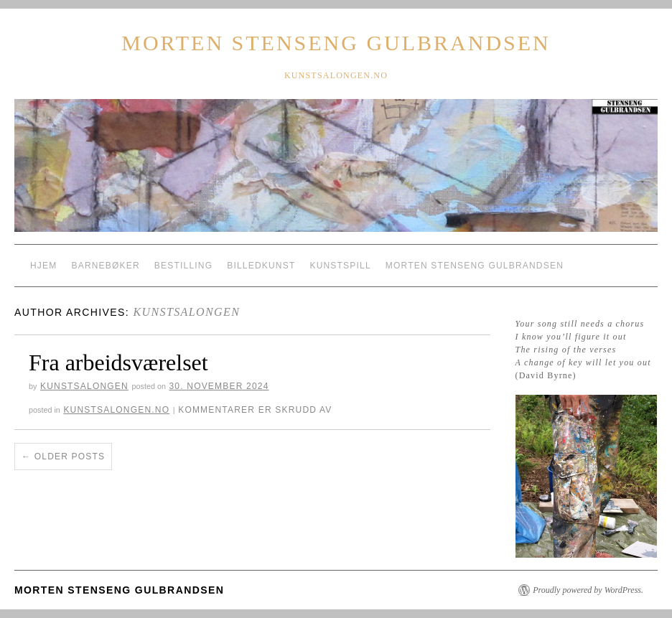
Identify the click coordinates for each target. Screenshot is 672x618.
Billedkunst (261, 266)
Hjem (43, 266)
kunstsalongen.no (116, 410)
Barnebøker (105, 266)
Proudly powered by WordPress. (588, 590)
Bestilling (183, 266)
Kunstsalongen (186, 312)
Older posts (63, 457)
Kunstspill (340, 266)
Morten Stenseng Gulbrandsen (336, 43)
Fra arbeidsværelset (118, 362)
